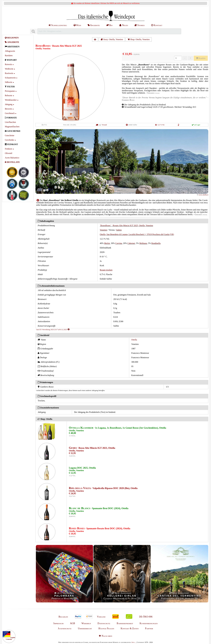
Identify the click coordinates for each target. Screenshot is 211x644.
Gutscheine (10, 135)
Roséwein (9, 73)
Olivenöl (9, 153)
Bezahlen (63, 617)
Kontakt (157, 25)
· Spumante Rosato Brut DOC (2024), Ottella (99, 528)
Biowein (8, 109)
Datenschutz (104, 623)
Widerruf (86, 623)
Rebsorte (9, 95)
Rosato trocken (106, 270)
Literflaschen (10, 122)
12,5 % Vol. (161, 125)
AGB (73, 623)
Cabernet (131, 243)
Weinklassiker (11, 100)
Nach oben (105, 636)
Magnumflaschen (12, 127)
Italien (119, 230)
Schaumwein (10, 78)
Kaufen (201, 58)
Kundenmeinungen (149, 623)
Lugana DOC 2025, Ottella (82, 468)
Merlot (107, 243)
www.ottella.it (203, 195)
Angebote (94, 25)
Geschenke (9, 140)
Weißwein (9, 69)
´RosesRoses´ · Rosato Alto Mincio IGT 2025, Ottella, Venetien (126, 225)
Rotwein (8, 64)
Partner (149, 628)
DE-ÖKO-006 (146, 617)
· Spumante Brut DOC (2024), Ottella (99, 508)
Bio (109, 25)
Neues (124, 25)
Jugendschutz (65, 628)
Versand (104, 125)
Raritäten (9, 55)
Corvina (119, 243)
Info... (134, 642)
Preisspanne (10, 91)
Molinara (143, 243)
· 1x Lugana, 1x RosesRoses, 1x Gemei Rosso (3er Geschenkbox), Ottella (117, 428)
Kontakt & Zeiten (130, 628)
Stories (140, 25)
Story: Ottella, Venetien (112, 39)
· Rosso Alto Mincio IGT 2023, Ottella (92, 448)
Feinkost (8, 149)
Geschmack (10, 113)
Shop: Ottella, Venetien (139, 39)
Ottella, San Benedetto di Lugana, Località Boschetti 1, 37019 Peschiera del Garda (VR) (137, 234)
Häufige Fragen (106, 628)
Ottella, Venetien (43, 49)
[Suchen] (33, 31)
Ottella (134, 340)
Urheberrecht (85, 628)
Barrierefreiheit (125, 623)
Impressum (58, 623)
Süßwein (9, 82)
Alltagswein (10, 51)
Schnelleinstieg (58, 25)
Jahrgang (9, 104)
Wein (77, 25)
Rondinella (156, 243)
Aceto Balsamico (12, 158)
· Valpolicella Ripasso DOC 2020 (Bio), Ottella (103, 488)
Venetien (103, 230)
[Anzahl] (178, 58)
